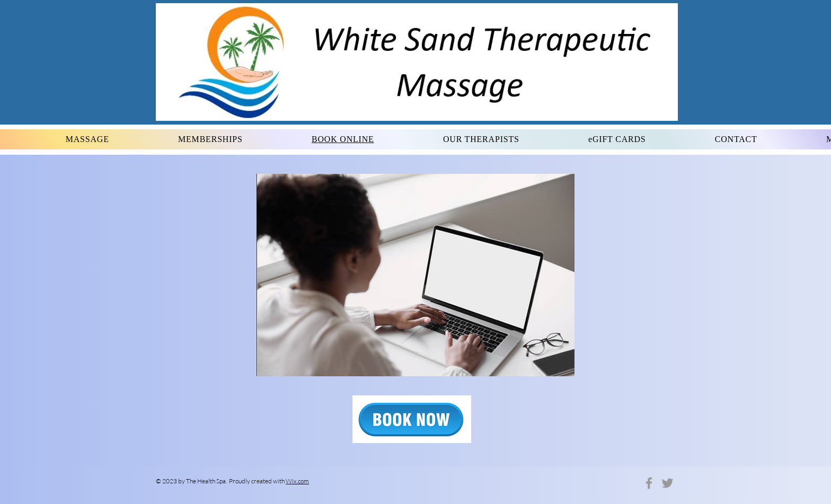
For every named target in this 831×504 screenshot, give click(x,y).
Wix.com (297, 481)
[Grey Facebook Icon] (649, 483)
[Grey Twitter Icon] (668, 483)
